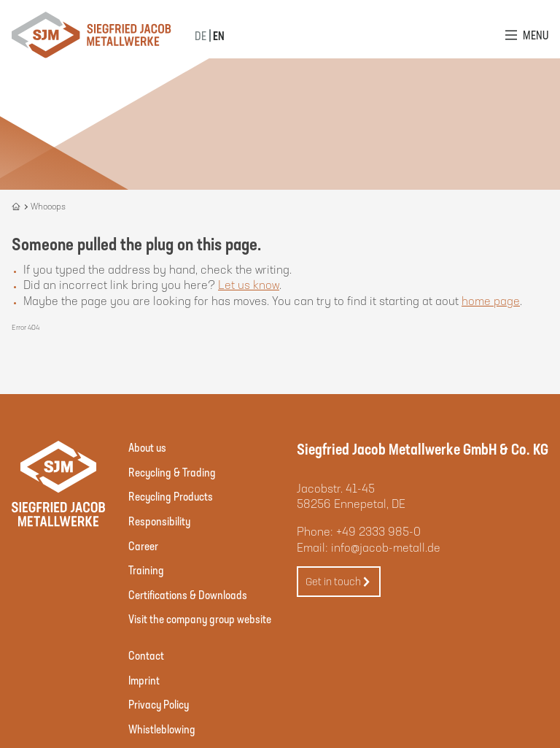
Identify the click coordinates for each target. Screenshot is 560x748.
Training (146, 570)
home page (491, 300)
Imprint (144, 680)
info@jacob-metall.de (386, 547)
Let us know (249, 284)
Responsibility (159, 521)
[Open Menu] (527, 35)
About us (147, 447)
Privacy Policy (159, 704)
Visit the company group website (200, 618)
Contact (146, 655)
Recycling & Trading (172, 472)
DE (201, 35)
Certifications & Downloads (188, 594)
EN (219, 35)
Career (143, 545)
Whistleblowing (162, 729)
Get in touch (338, 582)
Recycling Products (171, 496)
